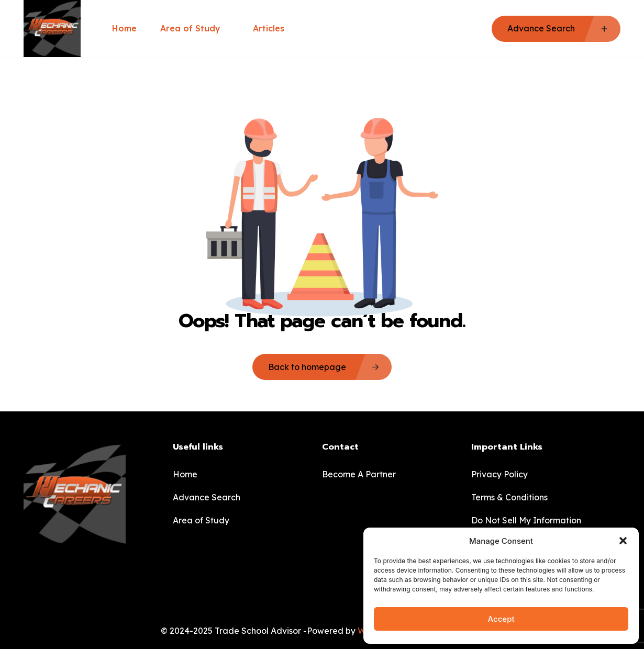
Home (124, 28)
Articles (269, 28)
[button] (623, 541)
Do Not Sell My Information (526, 520)
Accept (501, 619)
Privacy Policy (499, 474)
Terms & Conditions (509, 497)
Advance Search (207, 497)
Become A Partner (359, 474)
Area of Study (195, 28)
